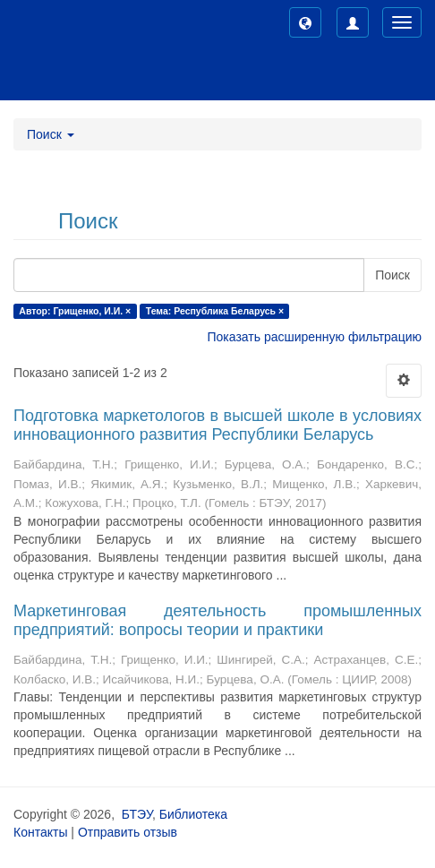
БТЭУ (137, 814)
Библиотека (193, 814)
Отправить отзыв (128, 832)
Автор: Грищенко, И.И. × (75, 311)
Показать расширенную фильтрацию (315, 337)
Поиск (392, 275)
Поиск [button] (51, 134)
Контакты (40, 832)
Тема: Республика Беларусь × (215, 311)
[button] (305, 22)
